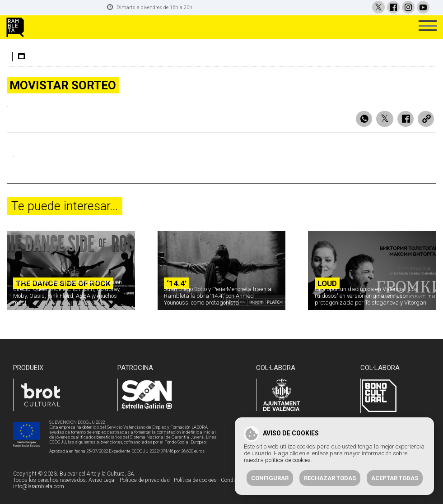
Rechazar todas (330, 478)
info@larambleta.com (39, 485)
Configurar (270, 478)
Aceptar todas (395, 478)
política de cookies (288, 460)
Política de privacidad (145, 479)
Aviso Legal (102, 479)
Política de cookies (195, 479)
